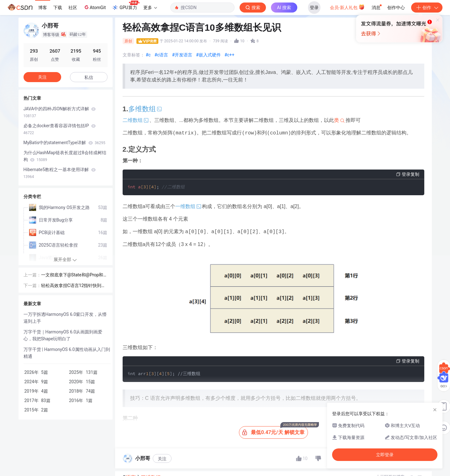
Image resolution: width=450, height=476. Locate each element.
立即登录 (385, 455)
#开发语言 (182, 55)
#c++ (230, 55)
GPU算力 (126, 6)
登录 (314, 8)
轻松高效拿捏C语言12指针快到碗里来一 (74, 286)
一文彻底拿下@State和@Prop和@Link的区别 (74, 275)
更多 (150, 8)
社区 (73, 8)
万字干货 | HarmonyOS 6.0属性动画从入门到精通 (67, 353)
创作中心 (396, 8)
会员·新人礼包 (347, 7)
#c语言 (161, 55)
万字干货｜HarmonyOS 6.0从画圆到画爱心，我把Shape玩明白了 (63, 335)
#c (148, 55)
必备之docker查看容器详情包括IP (60, 129)
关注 (162, 459)
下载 (58, 8)
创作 (427, 8)
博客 (43, 8)
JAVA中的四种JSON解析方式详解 (60, 112)
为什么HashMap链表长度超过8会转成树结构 (65, 156)
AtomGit (95, 7)
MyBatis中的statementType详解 (64, 143)
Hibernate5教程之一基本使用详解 (60, 173)
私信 (89, 77)
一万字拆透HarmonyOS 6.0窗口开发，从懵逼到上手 (65, 318)
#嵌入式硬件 (208, 55)
